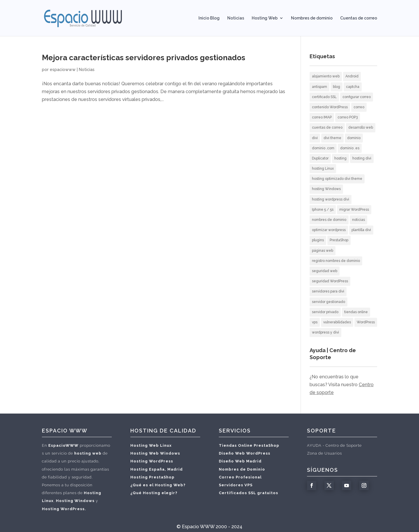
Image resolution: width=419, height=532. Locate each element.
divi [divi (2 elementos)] (315, 138)
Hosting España (148, 469)
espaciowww (63, 70)
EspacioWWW (63, 445)
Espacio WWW (198, 527)
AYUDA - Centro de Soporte (334, 445)
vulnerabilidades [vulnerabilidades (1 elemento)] (337, 322)
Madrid (175, 469)
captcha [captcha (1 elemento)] (353, 87)
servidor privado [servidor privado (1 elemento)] (325, 312)
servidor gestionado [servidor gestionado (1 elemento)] (329, 302)
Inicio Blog (209, 18)
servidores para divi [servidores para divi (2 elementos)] (328, 291)
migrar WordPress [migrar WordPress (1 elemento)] (354, 210)
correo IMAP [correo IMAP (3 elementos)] (322, 117)
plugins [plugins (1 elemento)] (318, 240)
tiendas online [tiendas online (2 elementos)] (356, 312)
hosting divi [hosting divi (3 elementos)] (362, 158)
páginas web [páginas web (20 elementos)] (323, 251)
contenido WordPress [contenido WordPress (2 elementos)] (330, 107)
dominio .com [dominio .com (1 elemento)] (323, 148)
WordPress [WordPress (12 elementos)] (366, 322)
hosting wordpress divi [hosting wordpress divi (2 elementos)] (331, 199)
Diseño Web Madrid (240, 461)
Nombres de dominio (312, 18)
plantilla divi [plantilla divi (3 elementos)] (361, 230)
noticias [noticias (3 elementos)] (358, 220)
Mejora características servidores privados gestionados (144, 58)
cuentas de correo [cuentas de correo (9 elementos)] (327, 127)
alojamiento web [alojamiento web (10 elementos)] (326, 76)
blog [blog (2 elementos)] (337, 87)
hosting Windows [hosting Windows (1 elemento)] (326, 189)
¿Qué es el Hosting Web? (158, 485)
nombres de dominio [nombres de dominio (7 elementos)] (329, 220)
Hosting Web (265, 18)
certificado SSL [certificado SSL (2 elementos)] (324, 97)
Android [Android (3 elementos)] (352, 76)
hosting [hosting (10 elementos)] (340, 158)
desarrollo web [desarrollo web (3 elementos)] (361, 127)
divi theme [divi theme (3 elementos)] (332, 138)
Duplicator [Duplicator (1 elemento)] (320, 158)
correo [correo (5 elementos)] (359, 107)
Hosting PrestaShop (152, 477)
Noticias (236, 18)
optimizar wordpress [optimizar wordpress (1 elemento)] (329, 230)
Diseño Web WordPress (245, 453)
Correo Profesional (240, 477)
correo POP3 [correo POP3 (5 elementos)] (348, 117)
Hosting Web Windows (155, 453)
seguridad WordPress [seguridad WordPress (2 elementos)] (330, 281)
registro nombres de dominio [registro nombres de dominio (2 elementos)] (336, 261)
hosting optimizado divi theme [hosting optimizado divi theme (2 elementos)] (337, 179)
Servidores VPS (236, 485)
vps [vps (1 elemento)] (315, 322)
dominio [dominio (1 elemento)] (354, 138)
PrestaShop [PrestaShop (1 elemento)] (339, 240)
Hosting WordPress (152, 461)
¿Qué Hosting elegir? (154, 493)
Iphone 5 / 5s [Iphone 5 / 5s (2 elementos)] (323, 210)
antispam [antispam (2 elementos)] (319, 87)
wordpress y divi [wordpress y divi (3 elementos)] (325, 332)
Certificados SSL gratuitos (248, 493)
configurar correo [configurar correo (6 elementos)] (357, 97)
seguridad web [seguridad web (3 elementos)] (325, 271)
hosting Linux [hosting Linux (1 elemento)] (323, 169)
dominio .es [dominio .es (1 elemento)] (350, 148)
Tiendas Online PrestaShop (249, 445)
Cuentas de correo (359, 18)
